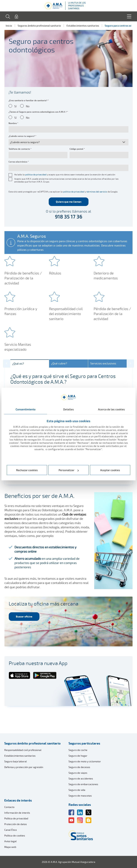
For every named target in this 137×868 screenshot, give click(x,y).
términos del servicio (97, 192)
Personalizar (69, 470)
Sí (15, 106)
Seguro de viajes (78, 773)
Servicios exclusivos (103, 364)
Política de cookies (15, 835)
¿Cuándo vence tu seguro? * (22, 136)
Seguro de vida (77, 790)
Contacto (9, 807)
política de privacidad (36, 175)
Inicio (9, 26)
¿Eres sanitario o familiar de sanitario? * (29, 101)
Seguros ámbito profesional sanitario (39, 26)
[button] (7, 364)
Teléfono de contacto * (20, 149)
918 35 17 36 (69, 217)
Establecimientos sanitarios (83, 26)
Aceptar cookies (110, 470)
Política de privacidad (16, 818)
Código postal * (77, 149)
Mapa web (10, 847)
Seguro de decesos (79, 767)
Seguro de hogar (78, 756)
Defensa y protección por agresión (24, 767)
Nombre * (13, 123)
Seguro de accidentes (81, 778)
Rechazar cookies (27, 470)
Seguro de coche (78, 750)
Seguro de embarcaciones (83, 784)
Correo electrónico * (19, 162)
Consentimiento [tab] (26, 409)
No (28, 106)
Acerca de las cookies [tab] (111, 409)
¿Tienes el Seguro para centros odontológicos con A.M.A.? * (38, 112)
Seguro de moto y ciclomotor (85, 761)
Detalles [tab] (68, 409)
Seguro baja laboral (16, 761)
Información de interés (17, 813)
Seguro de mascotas (80, 796)
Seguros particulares (84, 743)
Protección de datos (16, 824)
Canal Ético (11, 830)
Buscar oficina (24, 616)
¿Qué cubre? (59, 364)
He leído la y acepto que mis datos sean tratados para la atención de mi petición (65, 175)
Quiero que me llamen (69, 202)
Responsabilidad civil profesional (23, 750)
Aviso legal (10, 841)
